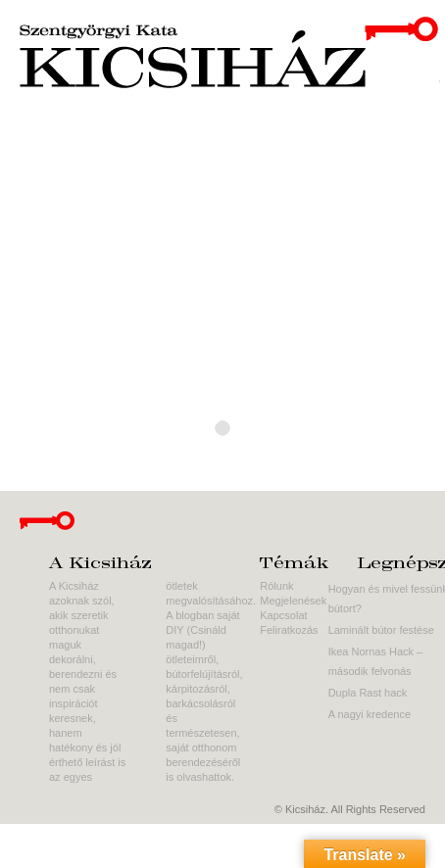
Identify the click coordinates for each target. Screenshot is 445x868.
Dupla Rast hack (368, 693)
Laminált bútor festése (381, 630)
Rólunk (276, 586)
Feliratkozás (289, 630)
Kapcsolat (283, 615)
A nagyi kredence (370, 714)
